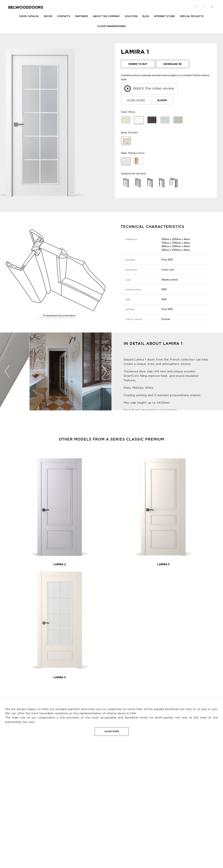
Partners (82, 16)
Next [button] (104, 371)
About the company (106, 16)
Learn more (112, 732)
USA (196, 7)
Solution (131, 16)
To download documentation (59, 315)
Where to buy (138, 64)
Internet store (164, 16)
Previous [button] (7, 371)
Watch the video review (149, 89)
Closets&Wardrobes (112, 26)
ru (203, 7)
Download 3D (173, 64)
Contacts (64, 16)
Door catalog (29, 16)
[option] (56, 372)
